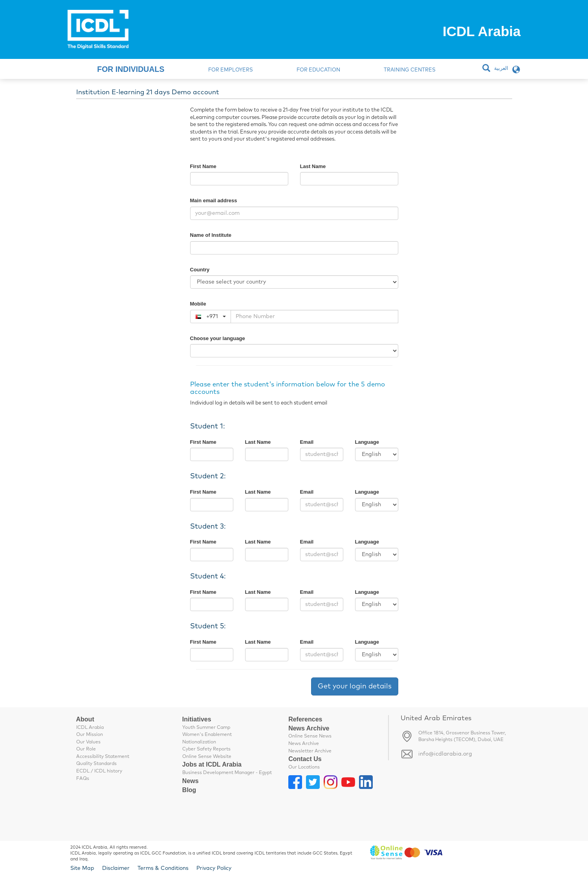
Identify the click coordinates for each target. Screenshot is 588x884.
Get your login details (355, 686)
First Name (203, 166)
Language (367, 442)
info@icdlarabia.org (445, 754)
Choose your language (218, 338)
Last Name (313, 166)
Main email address (214, 200)
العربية (501, 69)
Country (200, 270)
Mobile (198, 304)
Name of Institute (211, 235)
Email (307, 442)
